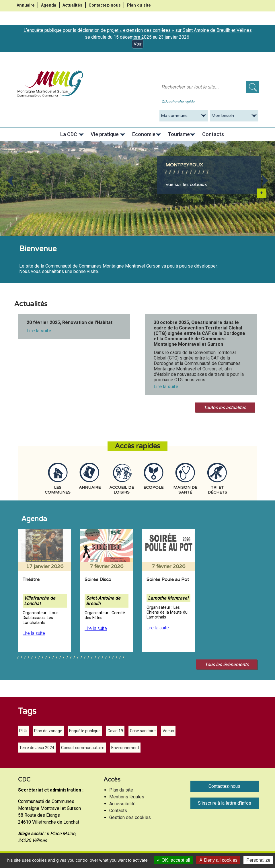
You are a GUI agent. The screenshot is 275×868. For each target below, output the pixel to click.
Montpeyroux (184, 165)
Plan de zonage (48, 731)
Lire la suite (39, 331)
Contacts (118, 811)
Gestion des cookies (130, 817)
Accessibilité (122, 804)
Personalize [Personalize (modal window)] (258, 860)
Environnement (125, 748)
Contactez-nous (105, 5)
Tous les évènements (227, 664)
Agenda (49, 5)
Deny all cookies (218, 860)
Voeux (168, 731)
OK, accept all (173, 860)
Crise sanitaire (143, 731)
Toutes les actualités (225, 408)
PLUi (23, 731)
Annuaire (26, 5)
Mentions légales (127, 797)
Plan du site (139, 5)
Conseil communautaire (83, 748)
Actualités (72, 5)
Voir (138, 44)
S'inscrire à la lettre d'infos (225, 803)
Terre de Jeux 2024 (37, 748)
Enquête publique (85, 731)
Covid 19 (115, 731)
